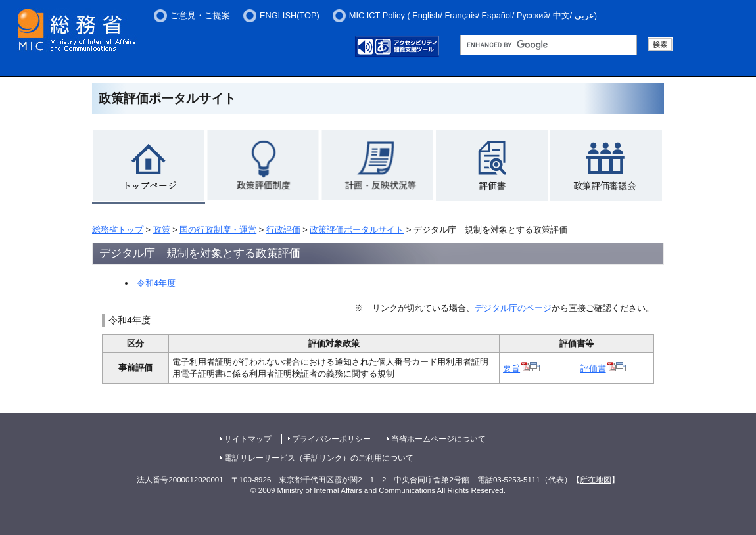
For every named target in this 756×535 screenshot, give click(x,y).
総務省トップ (118, 230)
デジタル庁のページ (513, 308)
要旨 (521, 368)
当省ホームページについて (438, 439)
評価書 (603, 368)
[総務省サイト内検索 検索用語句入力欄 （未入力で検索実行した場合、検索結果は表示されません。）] (549, 45)
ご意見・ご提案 (200, 15)
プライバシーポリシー (331, 439)
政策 (162, 230)
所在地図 (596, 480)
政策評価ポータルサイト (357, 230)
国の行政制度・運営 (218, 230)
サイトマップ (248, 439)
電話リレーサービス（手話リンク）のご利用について (319, 458)
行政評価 (283, 230)
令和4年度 (156, 283)
